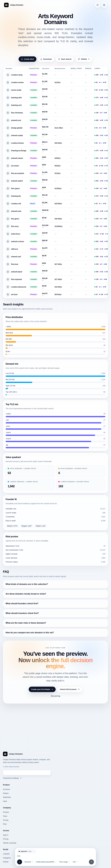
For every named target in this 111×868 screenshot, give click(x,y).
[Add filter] (20, 862)
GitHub (84, 59)
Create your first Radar (42, 689)
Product (6, 812)
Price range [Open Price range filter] (65, 862)
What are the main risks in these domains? (26, 623)
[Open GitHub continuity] (98, 5)
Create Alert (28, 59)
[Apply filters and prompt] (91, 862)
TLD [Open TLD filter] (75, 862)
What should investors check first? (22, 613)
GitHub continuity (10, 843)
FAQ (5, 824)
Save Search (65, 59)
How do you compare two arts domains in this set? (30, 633)
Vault (5, 801)
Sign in (6, 835)
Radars (6, 793)
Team (5, 816)
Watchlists (7, 797)
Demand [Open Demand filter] (29, 862)
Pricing (6, 820)
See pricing (55, 696)
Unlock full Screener (70, 689)
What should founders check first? (22, 604)
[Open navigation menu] (104, 5)
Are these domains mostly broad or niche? (26, 594)
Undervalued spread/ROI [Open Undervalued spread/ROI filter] (46, 862)
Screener (7, 789)
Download (46, 59)
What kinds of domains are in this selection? (27, 584)
